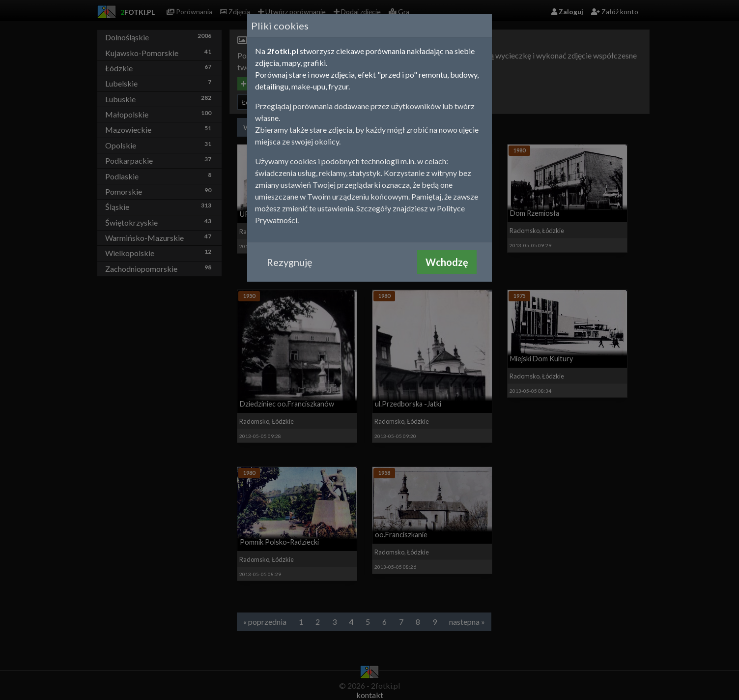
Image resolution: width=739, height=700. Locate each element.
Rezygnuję (289, 262)
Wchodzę (447, 262)
